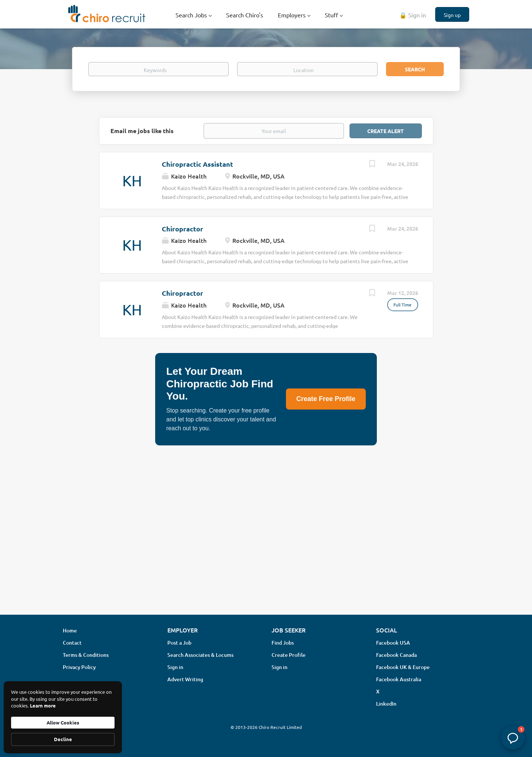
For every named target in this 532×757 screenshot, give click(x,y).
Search (415, 69)
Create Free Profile (326, 399)
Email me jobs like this (142, 131)
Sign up (452, 15)
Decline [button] (63, 739)
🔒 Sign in (413, 15)
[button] (513, 738)
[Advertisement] (266, 550)
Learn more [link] (43, 705)
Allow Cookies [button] (63, 722)
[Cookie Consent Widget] (63, 717)
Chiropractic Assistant (197, 164)
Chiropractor (183, 229)
